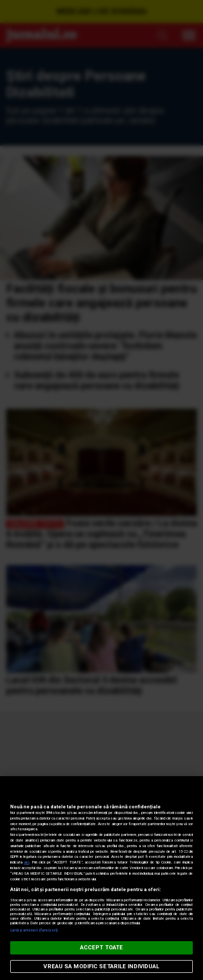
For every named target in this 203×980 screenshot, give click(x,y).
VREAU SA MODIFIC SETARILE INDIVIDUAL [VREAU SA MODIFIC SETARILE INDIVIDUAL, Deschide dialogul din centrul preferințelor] (101, 966)
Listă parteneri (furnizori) (34, 930)
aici (27, 862)
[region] (102, 878)
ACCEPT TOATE (102, 948)
